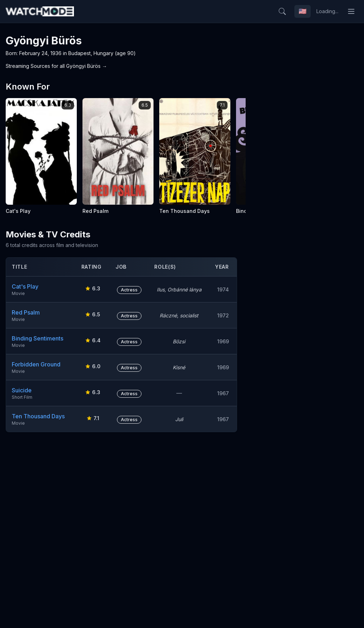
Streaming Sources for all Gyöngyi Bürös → (56, 66)
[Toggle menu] (351, 11)
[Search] (282, 11)
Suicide (22, 390)
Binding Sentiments (38, 338)
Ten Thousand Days (38, 416)
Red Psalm (26, 312)
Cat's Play (25, 286)
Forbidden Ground (36, 364)
